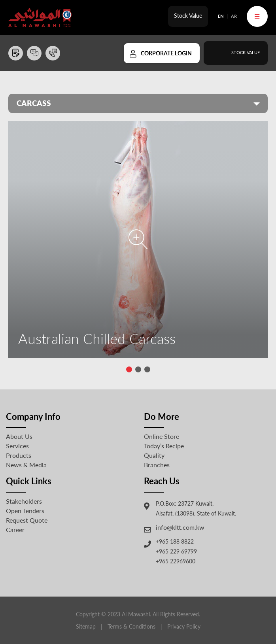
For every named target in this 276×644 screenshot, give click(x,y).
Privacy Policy (184, 626)
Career (15, 530)
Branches (157, 465)
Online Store (162, 436)
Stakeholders (24, 501)
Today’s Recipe (164, 446)
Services (17, 446)
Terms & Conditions (131, 626)
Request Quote (27, 520)
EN (221, 16)
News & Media (26, 465)
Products (19, 455)
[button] (129, 369)
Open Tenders (25, 511)
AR (234, 16)
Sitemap (86, 626)
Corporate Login (166, 53)
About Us (19, 436)
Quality (154, 455)
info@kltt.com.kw (180, 527)
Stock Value (188, 16)
